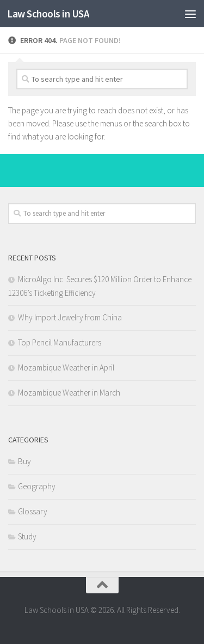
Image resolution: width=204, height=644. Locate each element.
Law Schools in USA (48, 14)
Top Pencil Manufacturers (60, 342)
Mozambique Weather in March (69, 393)
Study (27, 536)
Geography (37, 486)
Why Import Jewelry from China (70, 317)
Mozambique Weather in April (66, 367)
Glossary (33, 511)
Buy (24, 461)
